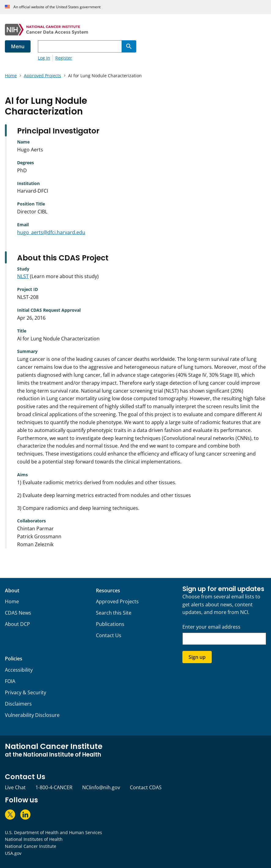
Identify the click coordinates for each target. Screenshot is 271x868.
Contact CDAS (146, 787)
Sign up (197, 657)
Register (64, 58)
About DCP (17, 624)
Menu (18, 46)
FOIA (10, 681)
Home (12, 601)
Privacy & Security (26, 692)
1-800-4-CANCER (54, 787)
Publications (110, 624)
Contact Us (109, 635)
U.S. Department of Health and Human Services (53, 832)
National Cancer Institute (31, 846)
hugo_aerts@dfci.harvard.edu (51, 232)
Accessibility (19, 670)
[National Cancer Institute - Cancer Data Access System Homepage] (135, 30)
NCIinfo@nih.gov (101, 787)
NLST (23, 276)
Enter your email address (211, 627)
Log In (44, 58)
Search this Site (114, 613)
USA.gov (13, 853)
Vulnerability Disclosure (32, 715)
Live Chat (15, 787)
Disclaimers (18, 704)
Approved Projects (117, 601)
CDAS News (18, 613)
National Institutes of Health (34, 839)
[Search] (129, 46)
